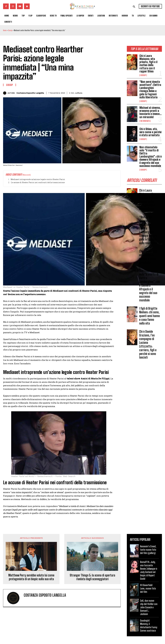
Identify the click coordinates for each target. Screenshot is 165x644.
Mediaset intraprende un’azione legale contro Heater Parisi (38, 179)
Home (5, 30)
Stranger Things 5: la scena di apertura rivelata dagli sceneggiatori (92, 577)
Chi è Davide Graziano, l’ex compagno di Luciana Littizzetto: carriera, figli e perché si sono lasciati (148, 344)
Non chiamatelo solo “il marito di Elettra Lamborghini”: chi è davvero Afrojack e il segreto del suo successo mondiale (151, 157)
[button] (134, 7)
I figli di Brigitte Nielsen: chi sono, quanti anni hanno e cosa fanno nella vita (150, 316)
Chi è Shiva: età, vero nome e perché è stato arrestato (150, 132)
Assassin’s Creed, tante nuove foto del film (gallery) (148, 550)
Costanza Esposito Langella (30, 93)
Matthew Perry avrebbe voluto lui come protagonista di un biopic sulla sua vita (31, 577)
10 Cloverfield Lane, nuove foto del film (148, 588)
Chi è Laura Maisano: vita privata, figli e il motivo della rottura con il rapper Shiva (148, 64)
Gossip (10, 30)
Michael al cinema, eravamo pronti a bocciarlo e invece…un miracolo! (151, 112)
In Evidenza (145, 121)
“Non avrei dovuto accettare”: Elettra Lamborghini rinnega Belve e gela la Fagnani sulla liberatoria (150, 90)
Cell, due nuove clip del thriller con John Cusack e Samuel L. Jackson (149, 607)
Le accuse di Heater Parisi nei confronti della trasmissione (38, 182)
